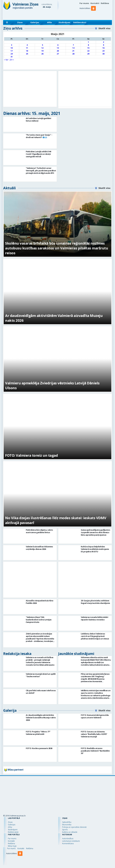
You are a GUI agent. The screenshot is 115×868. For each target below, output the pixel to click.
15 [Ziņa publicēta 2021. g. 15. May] (88, 48)
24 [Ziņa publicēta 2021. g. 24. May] (12, 54)
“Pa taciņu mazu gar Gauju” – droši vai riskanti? (39, 136)
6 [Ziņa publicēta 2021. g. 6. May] (58, 45)
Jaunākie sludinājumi (76, 653)
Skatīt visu (104, 28)
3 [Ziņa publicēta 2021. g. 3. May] (12, 45)
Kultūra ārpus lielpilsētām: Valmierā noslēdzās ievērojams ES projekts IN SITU (95, 549)
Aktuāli (10, 188)
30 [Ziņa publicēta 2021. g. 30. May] (103, 54)
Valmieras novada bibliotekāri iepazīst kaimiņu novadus (95, 618)
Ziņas (20, 22)
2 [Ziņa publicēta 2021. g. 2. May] (103, 42)
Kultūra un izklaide (70, 832)
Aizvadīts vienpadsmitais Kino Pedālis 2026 (40, 602)
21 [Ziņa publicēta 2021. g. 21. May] (73, 51)
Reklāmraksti (80, 22)
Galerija (10, 710)
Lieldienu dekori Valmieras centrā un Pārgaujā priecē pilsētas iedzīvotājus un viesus (95, 636)
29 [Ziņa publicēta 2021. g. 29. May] (88, 54)
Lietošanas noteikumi (71, 841)
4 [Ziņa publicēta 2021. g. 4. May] (27, 45)
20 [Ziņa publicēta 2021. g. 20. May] (58, 51)
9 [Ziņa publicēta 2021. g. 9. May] (103, 45)
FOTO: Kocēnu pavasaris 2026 (39, 748)
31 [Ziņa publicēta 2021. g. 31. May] (12, 57)
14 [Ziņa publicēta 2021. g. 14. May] (73, 48)
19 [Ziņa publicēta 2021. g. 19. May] (42, 51)
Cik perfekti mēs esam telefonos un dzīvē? (41, 692)
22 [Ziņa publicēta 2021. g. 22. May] (88, 51)
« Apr (6, 60)
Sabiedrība (67, 822)
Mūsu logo (12, 846)
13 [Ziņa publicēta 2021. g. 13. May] (58, 48)
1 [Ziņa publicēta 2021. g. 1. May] (88, 42)
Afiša (49, 22)
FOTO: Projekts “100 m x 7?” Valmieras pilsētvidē (38, 733)
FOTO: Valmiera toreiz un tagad (31, 455)
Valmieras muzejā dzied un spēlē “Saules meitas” (41, 675)
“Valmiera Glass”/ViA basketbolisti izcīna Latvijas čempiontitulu (39, 620)
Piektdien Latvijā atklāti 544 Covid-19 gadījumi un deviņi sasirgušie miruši (38, 154)
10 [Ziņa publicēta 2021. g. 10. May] (12, 48)
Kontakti (95, 3)
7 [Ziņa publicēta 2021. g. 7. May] (73, 45)
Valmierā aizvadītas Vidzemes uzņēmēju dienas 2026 (39, 548)
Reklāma (105, 3)
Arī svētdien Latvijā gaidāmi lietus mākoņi (38, 120)
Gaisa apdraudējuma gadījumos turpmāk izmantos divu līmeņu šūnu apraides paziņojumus (95, 532)
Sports (65, 830)
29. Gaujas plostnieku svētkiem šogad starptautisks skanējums (95, 602)
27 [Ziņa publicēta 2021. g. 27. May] (58, 54)
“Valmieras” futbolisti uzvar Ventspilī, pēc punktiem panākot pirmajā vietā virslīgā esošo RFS (41, 171)
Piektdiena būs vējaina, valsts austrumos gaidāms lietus (39, 531)
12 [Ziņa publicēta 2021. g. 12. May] (42, 48)
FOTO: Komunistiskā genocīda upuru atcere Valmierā (95, 716)
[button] (94, 14)
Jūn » (12, 60)
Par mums (84, 3)
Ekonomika (67, 825)
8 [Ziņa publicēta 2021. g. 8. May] (88, 45)
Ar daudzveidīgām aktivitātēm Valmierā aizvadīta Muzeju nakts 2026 (41, 718)
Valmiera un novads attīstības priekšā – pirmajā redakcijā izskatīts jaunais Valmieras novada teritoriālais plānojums (40, 661)
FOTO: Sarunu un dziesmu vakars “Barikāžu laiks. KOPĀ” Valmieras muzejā (94, 734)
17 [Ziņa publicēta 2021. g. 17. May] (12, 51)
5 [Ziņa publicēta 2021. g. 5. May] (42, 45)
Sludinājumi (64, 22)
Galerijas (35, 22)
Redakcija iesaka (17, 653)
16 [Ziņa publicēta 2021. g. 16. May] (103, 48)
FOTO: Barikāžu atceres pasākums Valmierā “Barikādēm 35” (95, 751)
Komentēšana (68, 843)
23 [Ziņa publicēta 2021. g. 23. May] (103, 51)
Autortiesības (68, 839)
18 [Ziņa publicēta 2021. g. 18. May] (27, 51)
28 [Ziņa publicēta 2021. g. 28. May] (73, 54)
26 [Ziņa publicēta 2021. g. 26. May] (42, 54)
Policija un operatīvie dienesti (74, 827)
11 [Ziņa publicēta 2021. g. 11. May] (27, 48)
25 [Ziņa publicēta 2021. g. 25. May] (27, 54)
